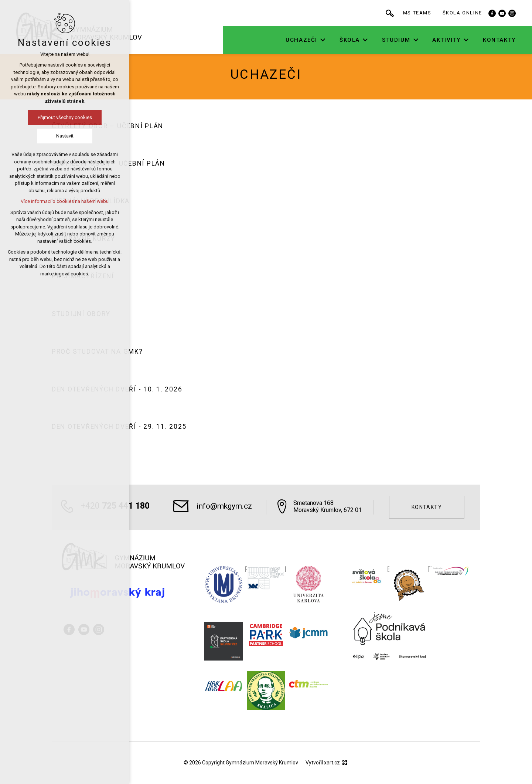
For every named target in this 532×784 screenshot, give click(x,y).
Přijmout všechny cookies (65, 117)
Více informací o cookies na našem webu (65, 201)
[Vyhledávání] (398, 13)
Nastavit (65, 136)
